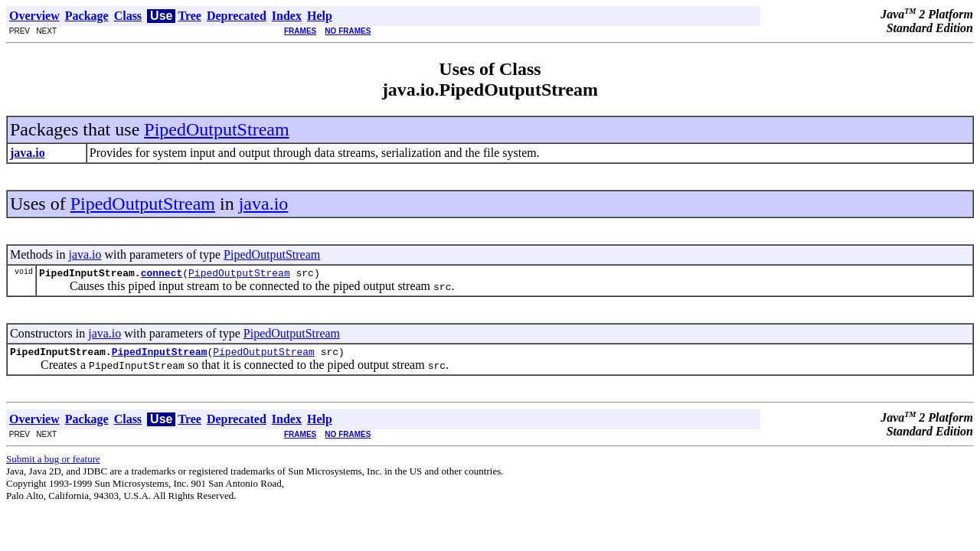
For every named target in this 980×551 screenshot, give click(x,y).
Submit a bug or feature (53, 463)
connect (162, 275)
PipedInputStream (160, 356)
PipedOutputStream (216, 129)
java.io (264, 204)
